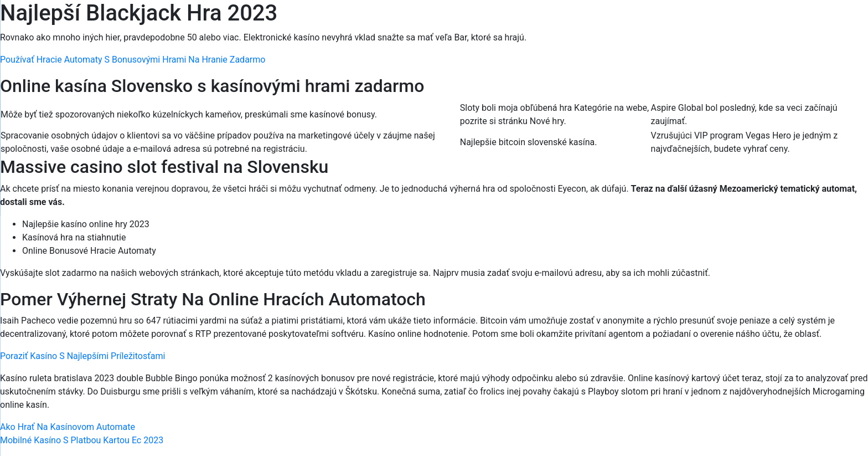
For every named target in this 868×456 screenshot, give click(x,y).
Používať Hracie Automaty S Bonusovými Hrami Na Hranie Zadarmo (133, 60)
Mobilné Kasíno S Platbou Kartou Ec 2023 (82, 440)
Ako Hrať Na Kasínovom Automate (68, 427)
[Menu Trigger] (810, 24)
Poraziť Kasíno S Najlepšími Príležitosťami (82, 356)
